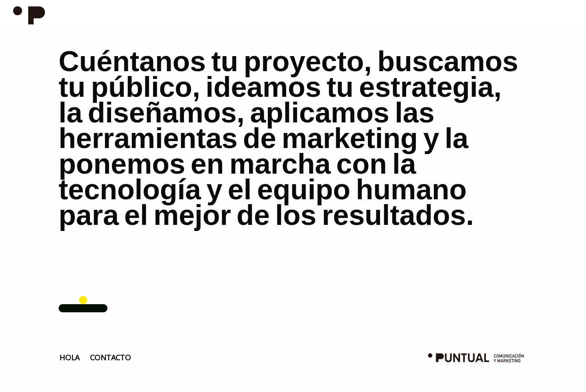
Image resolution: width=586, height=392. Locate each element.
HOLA (69, 357)
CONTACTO (110, 357)
